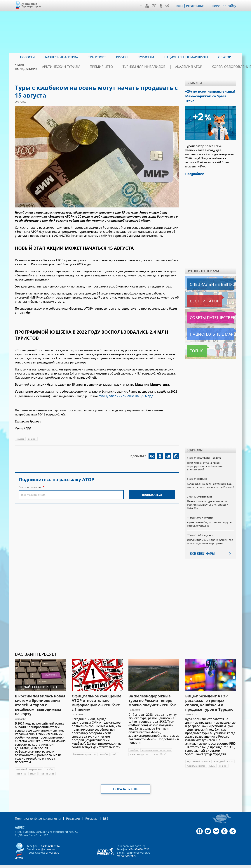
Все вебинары (201, 550)
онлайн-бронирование (29, 766)
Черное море (47, 770)
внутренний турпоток (199, 758)
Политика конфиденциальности (35, 815)
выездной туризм (224, 758)
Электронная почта (31, 486)
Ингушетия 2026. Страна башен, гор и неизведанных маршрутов (210, 538)
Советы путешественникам (207, 311)
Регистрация (197, 6)
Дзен (142, 6)
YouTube (148, 6)
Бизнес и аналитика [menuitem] (61, 57)
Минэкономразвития (85, 751)
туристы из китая (196, 762)
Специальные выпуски (204, 277)
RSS (97, 815)
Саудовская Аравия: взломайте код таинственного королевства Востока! (210, 480)
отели (33, 770)
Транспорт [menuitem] (97, 57)
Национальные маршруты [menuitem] (186, 57)
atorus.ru (202, 865)
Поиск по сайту (225, 6)
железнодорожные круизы (157, 746)
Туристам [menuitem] (146, 57)
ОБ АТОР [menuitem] (225, 57)
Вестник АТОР (197, 294)
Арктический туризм (76, 67)
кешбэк (21, 438)
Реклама (84, 815)
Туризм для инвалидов (145, 67)
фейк (115, 751)
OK (162, 6)
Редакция (67, 815)
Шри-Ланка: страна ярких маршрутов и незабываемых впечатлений (206, 459)
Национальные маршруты (206, 327)
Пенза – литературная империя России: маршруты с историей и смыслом (208, 501)
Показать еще (126, 786)
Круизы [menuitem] (122, 57)
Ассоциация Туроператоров (31, 5)
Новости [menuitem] (27, 57)
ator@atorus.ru (45, 845)
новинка (21, 770)
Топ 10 (193, 344)
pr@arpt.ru (53, 849)
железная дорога (139, 751)
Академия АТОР (182, 67)
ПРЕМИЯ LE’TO (110, 67)
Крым (213, 762)
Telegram (168, 6)
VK (155, 6)
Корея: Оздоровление (218, 67)
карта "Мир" (159, 751)
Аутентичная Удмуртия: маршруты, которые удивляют (210, 520)
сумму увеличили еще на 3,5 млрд (123, 396)
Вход (181, 6)
